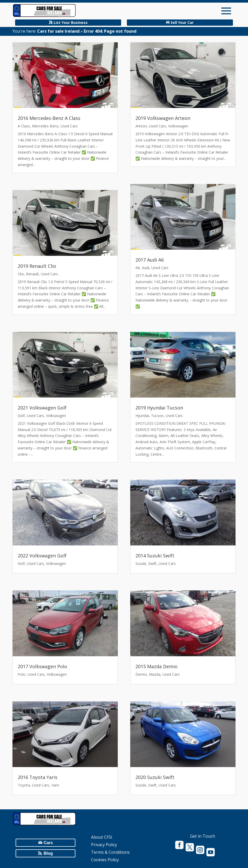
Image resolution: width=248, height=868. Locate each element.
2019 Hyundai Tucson (159, 408)
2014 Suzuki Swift (155, 556)
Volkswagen (56, 416)
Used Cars (69, 126)
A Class (24, 126)
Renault (32, 274)
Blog (48, 853)
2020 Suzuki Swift (155, 777)
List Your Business (71, 22)
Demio (141, 674)
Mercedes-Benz (45, 126)
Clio (21, 274)
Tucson (157, 416)
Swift (152, 563)
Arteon (141, 126)
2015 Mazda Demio (156, 666)
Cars (48, 843)
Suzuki (141, 563)
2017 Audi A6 (150, 260)
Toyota (24, 785)
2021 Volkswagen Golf (42, 408)
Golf (21, 416)
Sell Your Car (182, 22)
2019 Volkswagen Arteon (163, 118)
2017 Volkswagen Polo (42, 666)
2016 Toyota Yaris (38, 777)
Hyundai (142, 416)
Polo (22, 674)
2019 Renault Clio (37, 266)
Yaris (55, 785)
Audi (146, 268)
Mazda (155, 674)
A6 (138, 268)
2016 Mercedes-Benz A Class (49, 118)
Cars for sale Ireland (58, 31)
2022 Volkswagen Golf (42, 556)
